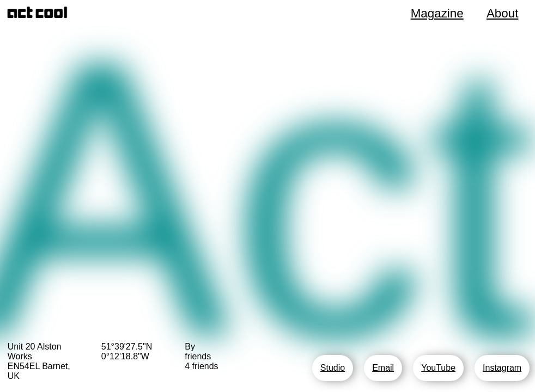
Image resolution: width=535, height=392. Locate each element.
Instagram (502, 368)
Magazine (437, 13)
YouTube (438, 368)
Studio (333, 368)
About (503, 13)
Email (383, 368)
